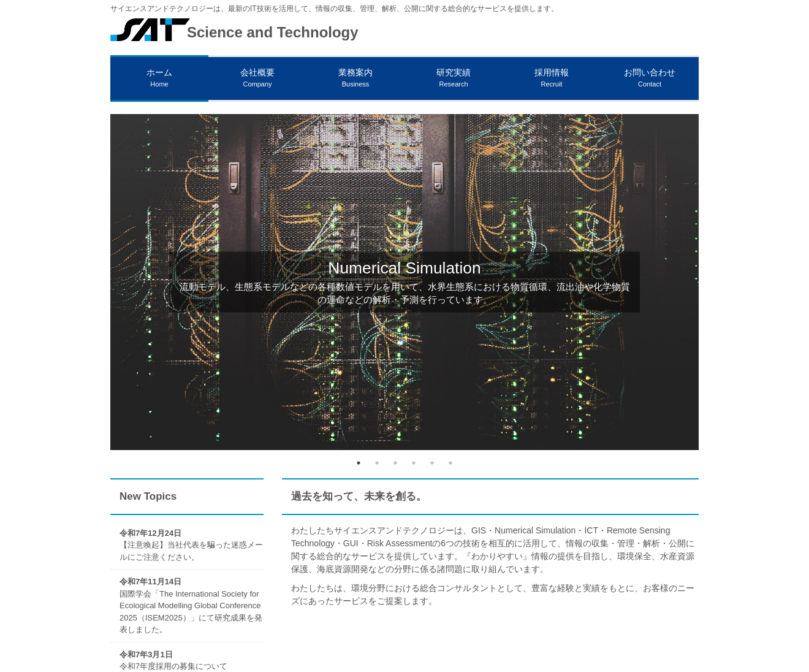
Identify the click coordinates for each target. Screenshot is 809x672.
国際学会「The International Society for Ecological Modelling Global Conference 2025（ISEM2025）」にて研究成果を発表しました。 (191, 605)
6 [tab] (450, 463)
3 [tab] (395, 463)
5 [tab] (432, 463)
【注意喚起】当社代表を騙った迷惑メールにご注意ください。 (191, 545)
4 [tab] (414, 463)
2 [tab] (377, 463)
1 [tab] (359, 463)
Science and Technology (273, 32)
